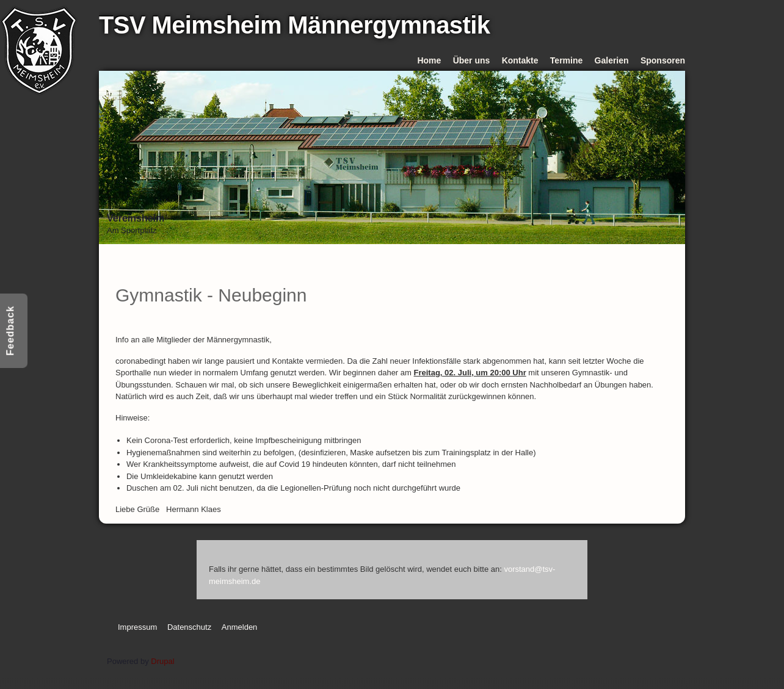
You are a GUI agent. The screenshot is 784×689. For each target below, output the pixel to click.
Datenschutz (189, 627)
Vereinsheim (136, 218)
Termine (566, 60)
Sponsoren (663, 60)
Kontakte (520, 60)
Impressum (137, 627)
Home (429, 60)
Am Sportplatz (132, 230)
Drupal (162, 661)
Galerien (612, 60)
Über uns (472, 60)
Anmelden (240, 627)
